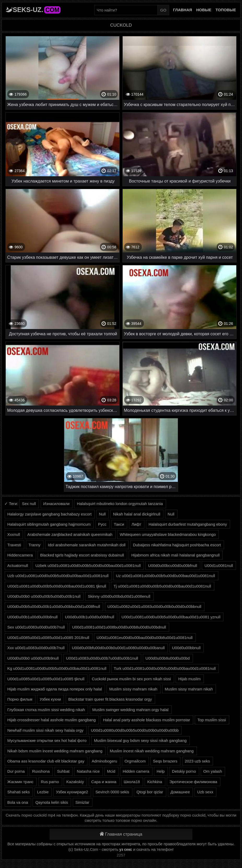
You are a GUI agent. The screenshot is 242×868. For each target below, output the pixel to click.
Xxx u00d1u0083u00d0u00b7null (36, 648)
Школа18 (132, 782)
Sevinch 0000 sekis (112, 792)
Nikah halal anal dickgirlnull (137, 514)
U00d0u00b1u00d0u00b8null (33, 617)
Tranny (34, 545)
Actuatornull (18, 565)
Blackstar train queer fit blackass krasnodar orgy (110, 699)
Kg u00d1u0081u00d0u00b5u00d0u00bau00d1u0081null (57, 668)
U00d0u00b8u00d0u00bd (167, 658)
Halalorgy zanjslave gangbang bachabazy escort (49, 514)
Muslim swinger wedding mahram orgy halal (131, 710)
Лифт (136, 524)
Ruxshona (41, 771)
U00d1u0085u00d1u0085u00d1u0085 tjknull (46, 679)
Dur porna (16, 771)
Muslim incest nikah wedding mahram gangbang (152, 751)
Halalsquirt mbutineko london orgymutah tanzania (120, 504)
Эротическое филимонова (193, 782)
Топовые (226, 10)
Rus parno (50, 782)
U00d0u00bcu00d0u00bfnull (173, 565)
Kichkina (155, 782)
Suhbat (63, 771)
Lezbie (43, 792)
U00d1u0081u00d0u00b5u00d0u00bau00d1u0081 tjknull (57, 586)
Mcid (111, 771)
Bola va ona (18, 802)
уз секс (126, 849)
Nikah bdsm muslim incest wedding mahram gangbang (55, 751)
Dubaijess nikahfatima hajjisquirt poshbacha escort (177, 545)
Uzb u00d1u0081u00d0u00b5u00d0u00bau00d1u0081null (58, 576)
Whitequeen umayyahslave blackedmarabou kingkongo (168, 534)
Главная (183, 10)
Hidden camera (136, 771)
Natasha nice (88, 771)
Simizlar (82, 802)
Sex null (29, 504)
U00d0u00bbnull (186, 648)
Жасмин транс (20, 782)
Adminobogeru (104, 761)
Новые (204, 10)
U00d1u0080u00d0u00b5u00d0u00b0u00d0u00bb (135, 730)
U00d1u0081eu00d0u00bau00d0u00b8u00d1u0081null (145, 638)
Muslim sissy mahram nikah (133, 689)
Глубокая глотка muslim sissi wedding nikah (46, 710)
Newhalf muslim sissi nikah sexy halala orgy (45, 730)
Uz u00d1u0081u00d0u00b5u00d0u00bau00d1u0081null (166, 576)
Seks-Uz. (37, 10)
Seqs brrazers (165, 761)
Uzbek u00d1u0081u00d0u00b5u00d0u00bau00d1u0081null (88, 565)
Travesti (14, 545)
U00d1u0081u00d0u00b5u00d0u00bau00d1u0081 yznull (171, 617)
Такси (119, 524)
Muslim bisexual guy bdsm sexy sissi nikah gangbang (140, 740)
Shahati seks (19, 792)
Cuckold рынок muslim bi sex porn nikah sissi (131, 679)
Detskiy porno (184, 771)
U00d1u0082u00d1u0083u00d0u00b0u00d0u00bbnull (155, 606)
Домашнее (180, 792)
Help (161, 771)
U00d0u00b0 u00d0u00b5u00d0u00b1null (44, 596)
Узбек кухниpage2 (72, 792)
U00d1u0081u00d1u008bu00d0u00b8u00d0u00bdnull (119, 627)
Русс (102, 524)
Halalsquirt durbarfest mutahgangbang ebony (188, 524)
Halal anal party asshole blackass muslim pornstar (147, 720)
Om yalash (213, 771)
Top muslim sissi (212, 720)
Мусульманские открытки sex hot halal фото (47, 740)
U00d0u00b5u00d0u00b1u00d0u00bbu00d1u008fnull (54, 606)
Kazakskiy (75, 782)
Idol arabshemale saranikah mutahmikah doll (87, 545)
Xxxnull (14, 534)
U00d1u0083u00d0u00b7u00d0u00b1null (102, 658)
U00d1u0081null (219, 565)
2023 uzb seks (197, 761)
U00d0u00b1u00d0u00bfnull (90, 617)
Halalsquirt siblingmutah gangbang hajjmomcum (49, 524)
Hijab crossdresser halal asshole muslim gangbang (52, 720)
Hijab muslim (190, 679)
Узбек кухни (50, 699)
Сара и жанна (104, 782)
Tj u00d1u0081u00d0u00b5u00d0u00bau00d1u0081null (162, 586)
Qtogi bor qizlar (150, 792)
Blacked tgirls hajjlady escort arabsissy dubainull (82, 555)
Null (102, 514)
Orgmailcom (135, 761)
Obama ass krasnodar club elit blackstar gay (46, 761)
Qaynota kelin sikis (52, 802)
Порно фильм (20, 699)
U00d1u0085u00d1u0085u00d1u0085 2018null (48, 638)
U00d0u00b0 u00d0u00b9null (33, 658)
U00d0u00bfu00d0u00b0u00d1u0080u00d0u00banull (118, 648)
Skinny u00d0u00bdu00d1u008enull (119, 596)
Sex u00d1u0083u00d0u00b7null (36, 627)
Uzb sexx (205, 792)
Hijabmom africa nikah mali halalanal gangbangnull (176, 555)
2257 (121, 855)
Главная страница (121, 834)
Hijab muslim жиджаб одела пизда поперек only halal (55, 689)
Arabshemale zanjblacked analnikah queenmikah (70, 534)
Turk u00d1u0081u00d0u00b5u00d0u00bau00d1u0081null (165, 668)
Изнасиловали (57, 504)
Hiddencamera (20, 555)
